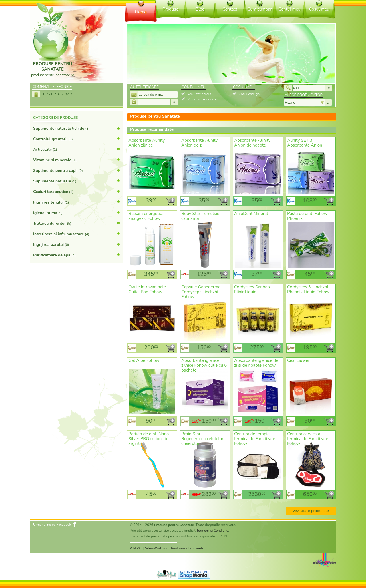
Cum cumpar (259, 9)
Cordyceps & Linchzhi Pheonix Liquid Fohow (308, 289)
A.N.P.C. (136, 548)
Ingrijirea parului (76, 244)
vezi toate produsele (311, 511)
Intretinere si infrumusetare (76, 234)
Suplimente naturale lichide (76, 130)
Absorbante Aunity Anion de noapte (252, 143)
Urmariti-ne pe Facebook (52, 525)
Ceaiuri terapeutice (76, 191)
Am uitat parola (199, 94)
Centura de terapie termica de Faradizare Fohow (255, 439)
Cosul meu (319, 9)
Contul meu (289, 9)
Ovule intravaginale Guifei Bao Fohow (147, 289)
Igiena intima (76, 212)
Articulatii (76, 149)
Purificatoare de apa (76, 255)
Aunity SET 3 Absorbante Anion (305, 143)
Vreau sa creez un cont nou (208, 99)
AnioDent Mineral (251, 214)
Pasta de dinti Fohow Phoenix (307, 216)
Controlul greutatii (76, 139)
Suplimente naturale (76, 181)
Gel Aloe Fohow (144, 360)
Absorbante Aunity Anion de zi (199, 143)
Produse (170, 9)
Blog (200, 9)
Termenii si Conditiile (212, 531)
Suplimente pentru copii (76, 170)
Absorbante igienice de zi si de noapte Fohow (256, 363)
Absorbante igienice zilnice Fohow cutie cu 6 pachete (204, 365)
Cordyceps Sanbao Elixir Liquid (252, 289)
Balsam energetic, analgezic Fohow (146, 216)
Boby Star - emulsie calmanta (200, 216)
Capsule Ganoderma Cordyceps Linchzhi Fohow (201, 292)
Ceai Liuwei (298, 360)
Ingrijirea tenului (76, 202)
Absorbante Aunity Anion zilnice (147, 143)
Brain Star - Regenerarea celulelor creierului (202, 439)
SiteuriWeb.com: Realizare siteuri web (174, 548)
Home (141, 12)
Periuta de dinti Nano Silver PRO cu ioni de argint (149, 439)
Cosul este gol (250, 94)
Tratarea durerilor (76, 223)
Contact (230, 9)
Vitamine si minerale (76, 160)
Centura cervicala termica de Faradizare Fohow (308, 439)
